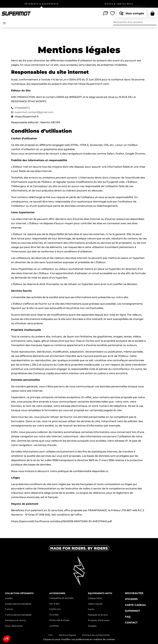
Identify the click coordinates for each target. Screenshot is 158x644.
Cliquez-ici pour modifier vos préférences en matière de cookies (79, 639)
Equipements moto (100, 593)
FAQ (128, 617)
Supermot (132, 611)
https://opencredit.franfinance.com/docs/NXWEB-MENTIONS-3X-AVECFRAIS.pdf (61, 521)
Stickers (131, 599)
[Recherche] (154, 22)
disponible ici (100, 471)
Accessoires (57, 593)
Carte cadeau (135, 605)
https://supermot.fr (90, 84)
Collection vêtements (19, 593)
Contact (131, 623)
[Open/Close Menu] (4, 23)
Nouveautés (134, 593)
